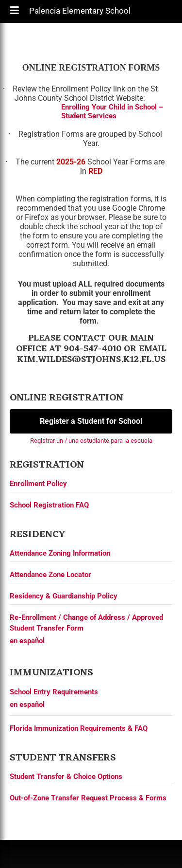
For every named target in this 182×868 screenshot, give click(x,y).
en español (27, 641)
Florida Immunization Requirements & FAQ (79, 728)
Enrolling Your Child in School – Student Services (112, 111)
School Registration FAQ (49, 505)
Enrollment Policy (38, 484)
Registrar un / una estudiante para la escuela (91, 441)
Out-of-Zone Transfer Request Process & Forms (88, 798)
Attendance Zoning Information (60, 553)
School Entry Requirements (54, 692)
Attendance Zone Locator (50, 575)
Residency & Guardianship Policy (64, 596)
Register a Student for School (91, 421)
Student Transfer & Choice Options (66, 777)
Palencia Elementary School (80, 13)
